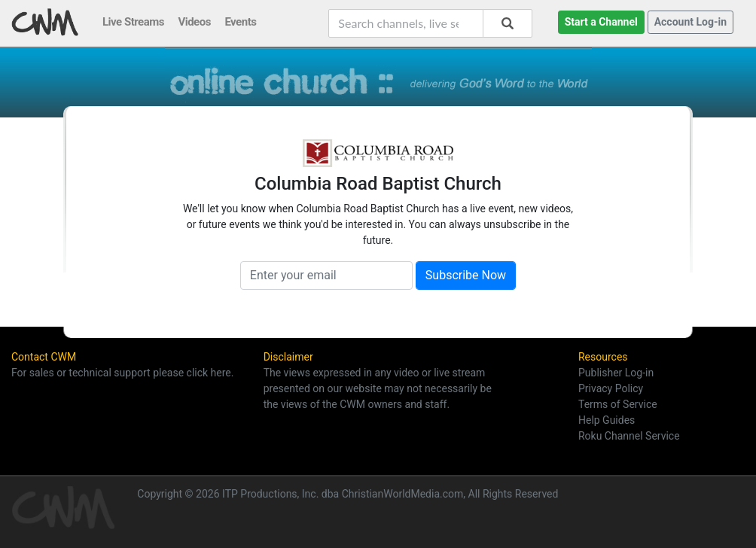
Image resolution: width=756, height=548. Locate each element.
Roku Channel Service (629, 436)
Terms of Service (618, 404)
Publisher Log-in (616, 373)
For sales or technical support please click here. (122, 373)
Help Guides (607, 420)
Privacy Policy (611, 388)
